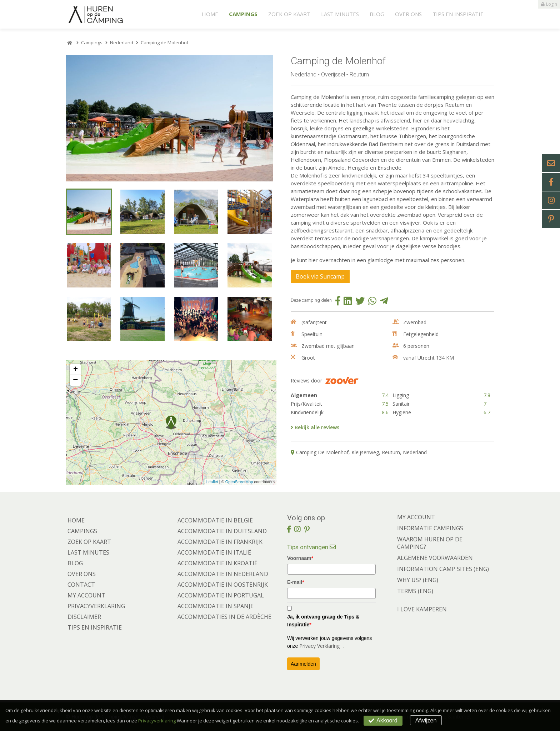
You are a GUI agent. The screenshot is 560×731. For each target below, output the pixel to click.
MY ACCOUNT (416, 517)
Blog (377, 14)
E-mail (296, 582)
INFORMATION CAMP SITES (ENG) (443, 569)
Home (210, 14)
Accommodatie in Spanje (216, 606)
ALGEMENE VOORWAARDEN (435, 558)
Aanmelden (303, 664)
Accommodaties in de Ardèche (224, 617)
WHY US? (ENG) (418, 580)
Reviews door (325, 381)
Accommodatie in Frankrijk (220, 542)
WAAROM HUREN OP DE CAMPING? (430, 543)
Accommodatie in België (215, 520)
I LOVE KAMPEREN (422, 609)
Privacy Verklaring (319, 646)
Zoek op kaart (289, 14)
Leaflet (212, 482)
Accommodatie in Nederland (223, 574)
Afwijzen (426, 720)
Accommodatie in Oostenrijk (223, 585)
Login (549, 4)
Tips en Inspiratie (458, 14)
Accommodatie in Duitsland (222, 531)
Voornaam (300, 558)
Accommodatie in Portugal (221, 595)
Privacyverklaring (96, 606)
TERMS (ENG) (415, 591)
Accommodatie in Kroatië (217, 563)
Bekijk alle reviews (315, 427)
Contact (81, 585)
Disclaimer (84, 617)
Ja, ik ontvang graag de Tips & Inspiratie (323, 621)
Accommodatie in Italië (214, 552)
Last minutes (340, 14)
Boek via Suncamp (320, 276)
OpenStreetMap (239, 482)
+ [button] (76, 370)
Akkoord (383, 721)
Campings (243, 14)
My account (86, 595)
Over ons (408, 14)
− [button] (75, 380)
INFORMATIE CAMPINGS (430, 528)
